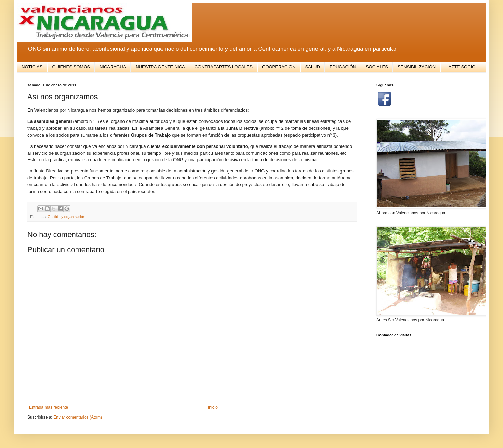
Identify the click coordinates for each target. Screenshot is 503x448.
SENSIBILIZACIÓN (417, 67)
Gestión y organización (66, 217)
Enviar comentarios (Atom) (78, 417)
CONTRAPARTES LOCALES (224, 67)
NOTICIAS (32, 67)
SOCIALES (377, 67)
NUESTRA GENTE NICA (160, 67)
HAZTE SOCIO (460, 67)
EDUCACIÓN (343, 67)
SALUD (313, 67)
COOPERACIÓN (279, 67)
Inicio (213, 407)
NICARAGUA (113, 67)
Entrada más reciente (49, 407)
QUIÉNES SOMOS (71, 67)
